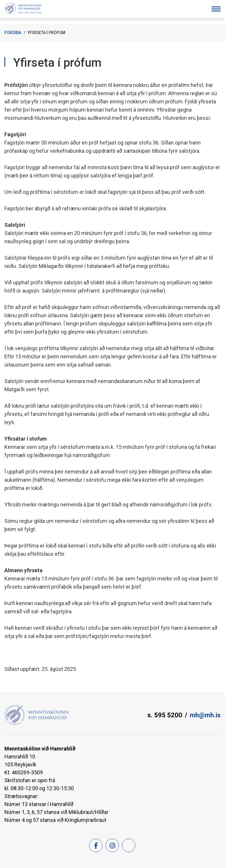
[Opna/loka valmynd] (216, 9)
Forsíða (13, 33)
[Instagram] (112, 845)
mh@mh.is (205, 715)
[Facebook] (96, 845)
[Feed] (129, 845)
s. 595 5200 (165, 715)
